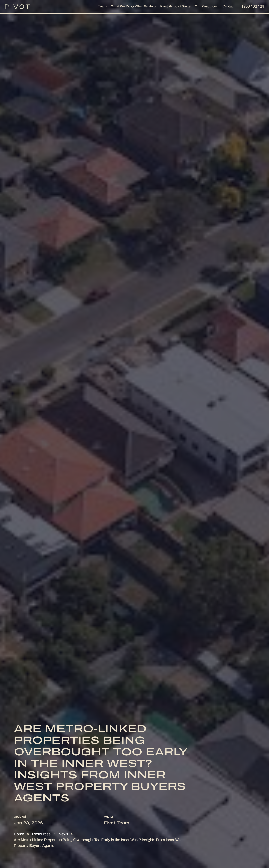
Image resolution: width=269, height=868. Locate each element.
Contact (228, 7)
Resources (210, 7)
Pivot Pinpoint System (178, 7)
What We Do (121, 7)
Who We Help (145, 7)
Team (102, 7)
